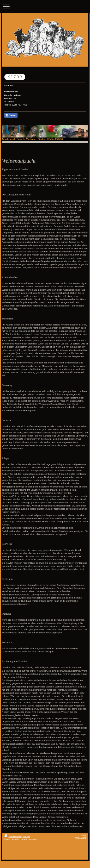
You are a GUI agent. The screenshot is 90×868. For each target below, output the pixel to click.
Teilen (11, 115)
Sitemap (26, 837)
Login (83, 835)
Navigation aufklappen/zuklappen (45, 6)
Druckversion (13, 837)
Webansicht (81, 838)
